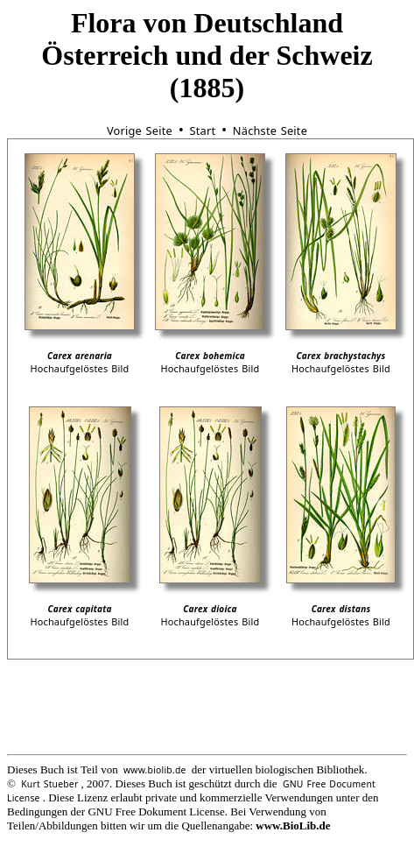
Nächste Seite (270, 131)
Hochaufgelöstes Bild (79, 368)
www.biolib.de (155, 770)
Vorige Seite (140, 131)
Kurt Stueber (49, 784)
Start (202, 131)
